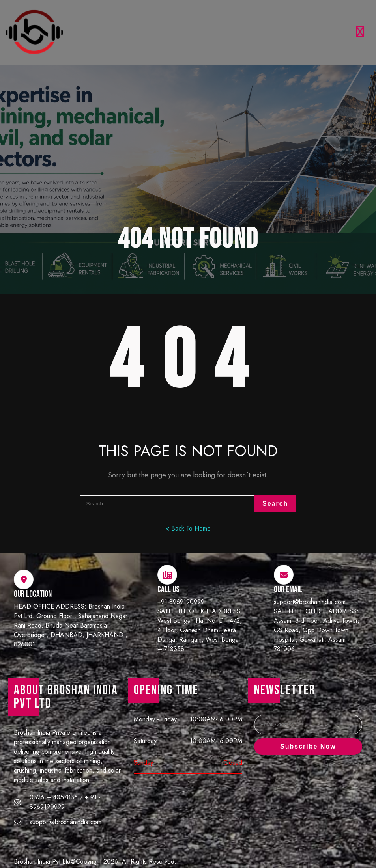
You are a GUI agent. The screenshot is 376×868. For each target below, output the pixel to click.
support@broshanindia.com (310, 588)
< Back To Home (188, 515)
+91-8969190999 (181, 588)
